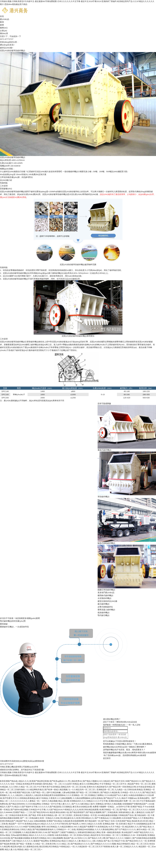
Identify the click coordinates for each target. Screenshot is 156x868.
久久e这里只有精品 (70, 784)
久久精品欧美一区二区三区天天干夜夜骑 (93, 847)
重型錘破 (4, 624)
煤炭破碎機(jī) (104, 613)
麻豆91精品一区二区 (146, 829)
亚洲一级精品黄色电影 (111, 832)
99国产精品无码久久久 (144, 832)
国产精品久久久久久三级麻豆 (119, 838)
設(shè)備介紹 (6, 180)
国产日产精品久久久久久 (125, 829)
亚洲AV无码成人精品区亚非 (89, 835)
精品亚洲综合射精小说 (59, 812)
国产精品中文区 (118, 781)
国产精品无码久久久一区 (136, 841)
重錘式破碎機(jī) (104, 450)
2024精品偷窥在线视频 (107, 815)
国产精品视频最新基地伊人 (44, 829)
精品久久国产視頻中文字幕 (26, 807)
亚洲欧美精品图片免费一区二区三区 (124, 801)
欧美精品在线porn (32, 824)
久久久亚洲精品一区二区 (77, 795)
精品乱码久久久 (11, 827)
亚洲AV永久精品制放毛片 (97, 787)
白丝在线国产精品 (129, 818)
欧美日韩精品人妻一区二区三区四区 (57, 815)
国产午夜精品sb (102, 818)
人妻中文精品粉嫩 (53, 792)
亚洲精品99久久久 (78, 801)
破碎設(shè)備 (7, 48)
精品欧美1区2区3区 (140, 821)
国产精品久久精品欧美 (110, 792)
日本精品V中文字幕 (37, 810)
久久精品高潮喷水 (65, 827)
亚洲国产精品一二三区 (23, 812)
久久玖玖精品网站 (33, 804)
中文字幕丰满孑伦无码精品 (48, 787)
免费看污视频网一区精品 (103, 807)
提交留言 (107, 758)
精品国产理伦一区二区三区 (139, 784)
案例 (2, 22)
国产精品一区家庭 (24, 844)
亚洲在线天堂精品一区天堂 (85, 815)
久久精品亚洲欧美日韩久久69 (34, 832)
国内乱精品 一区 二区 (52, 784)
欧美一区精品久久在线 (50, 818)
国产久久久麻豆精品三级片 (83, 804)
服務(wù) (4, 28)
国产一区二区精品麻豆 (30, 818)
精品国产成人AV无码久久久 (75, 838)
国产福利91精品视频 (19, 810)
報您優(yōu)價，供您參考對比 (16, 177)
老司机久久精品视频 (113, 804)
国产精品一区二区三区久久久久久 (134, 810)
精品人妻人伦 (11, 849)
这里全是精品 (97, 798)
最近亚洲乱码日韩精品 (49, 847)
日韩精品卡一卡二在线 (66, 829)
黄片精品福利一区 (142, 815)
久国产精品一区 (38, 792)
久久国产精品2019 (54, 810)
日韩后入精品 (26, 829)
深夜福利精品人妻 (126, 812)
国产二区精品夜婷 (110, 812)
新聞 (2, 25)
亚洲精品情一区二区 (105, 790)
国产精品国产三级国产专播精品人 (62, 832)
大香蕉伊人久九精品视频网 (60, 798)
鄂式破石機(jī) (104, 615)
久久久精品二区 (63, 844)
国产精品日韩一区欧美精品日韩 (122, 787)
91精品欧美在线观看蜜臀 (73, 821)
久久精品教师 (115, 818)
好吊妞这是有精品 (144, 787)
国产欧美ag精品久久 (58, 781)
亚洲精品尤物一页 (110, 824)
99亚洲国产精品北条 (21, 792)
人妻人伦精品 (97, 841)
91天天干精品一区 (116, 827)
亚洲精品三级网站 (96, 795)
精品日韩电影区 (123, 844)
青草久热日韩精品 (49, 827)
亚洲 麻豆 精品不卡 (127, 824)
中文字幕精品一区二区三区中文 (113, 784)
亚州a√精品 (5, 835)
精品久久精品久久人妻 (71, 841)
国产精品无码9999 (16, 804)
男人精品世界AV (75, 781)
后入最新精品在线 (31, 847)
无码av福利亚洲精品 (19, 835)
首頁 (2, 16)
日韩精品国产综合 (126, 815)
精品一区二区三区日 (140, 844)
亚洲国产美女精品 (54, 821)
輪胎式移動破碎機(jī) (106, 543)
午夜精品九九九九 (71, 810)
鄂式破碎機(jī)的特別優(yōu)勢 (13, 621)
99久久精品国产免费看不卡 (85, 827)
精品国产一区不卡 (16, 824)
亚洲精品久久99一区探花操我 (134, 835)
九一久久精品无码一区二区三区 (82, 790)
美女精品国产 (127, 832)
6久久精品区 (105, 781)
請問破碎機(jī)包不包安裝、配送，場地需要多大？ (124, 750)
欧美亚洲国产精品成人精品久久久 (14, 781)
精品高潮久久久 (132, 827)
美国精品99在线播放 (85, 829)
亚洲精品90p (55, 841)
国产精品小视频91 (91, 781)
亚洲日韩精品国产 (8, 821)
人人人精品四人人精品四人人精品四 (26, 795)
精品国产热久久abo (24, 821)
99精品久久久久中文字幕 (97, 801)
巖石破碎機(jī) (104, 604)
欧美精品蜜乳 (143, 798)
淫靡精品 (99, 804)
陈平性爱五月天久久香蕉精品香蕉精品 (19, 798)
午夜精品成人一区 (67, 847)
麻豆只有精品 (42, 798)
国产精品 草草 (35, 815)
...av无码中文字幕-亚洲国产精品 (128, 807)
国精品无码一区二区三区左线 (73, 787)
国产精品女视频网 (94, 812)
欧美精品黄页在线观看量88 (54, 795)
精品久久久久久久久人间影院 (41, 835)
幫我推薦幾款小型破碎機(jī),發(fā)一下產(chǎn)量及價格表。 (129, 744)
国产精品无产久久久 (112, 798)
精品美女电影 (16, 847)
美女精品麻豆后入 (68, 818)
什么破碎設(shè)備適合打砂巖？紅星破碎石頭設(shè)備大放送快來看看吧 (31, 171)
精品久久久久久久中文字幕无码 (54, 824)
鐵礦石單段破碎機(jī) (106, 590)
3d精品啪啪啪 (40, 821)
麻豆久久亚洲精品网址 (89, 784)
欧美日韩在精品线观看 (89, 810)
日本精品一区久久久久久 (131, 792)
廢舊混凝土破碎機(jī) (106, 610)
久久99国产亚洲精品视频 (30, 827)
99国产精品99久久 (133, 781)
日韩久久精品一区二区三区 (25, 787)
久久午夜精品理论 (146, 818)
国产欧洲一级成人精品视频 (56, 790)
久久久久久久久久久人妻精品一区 (25, 801)
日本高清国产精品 (123, 821)
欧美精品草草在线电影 (32, 784)
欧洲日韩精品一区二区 (109, 810)
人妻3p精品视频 (68, 792)
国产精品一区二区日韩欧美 (88, 792)
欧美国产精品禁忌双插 (39, 781)
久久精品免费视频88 (81, 798)
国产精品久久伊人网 (97, 838)
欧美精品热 (103, 827)
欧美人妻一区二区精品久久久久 (124, 847)
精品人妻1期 (64, 801)
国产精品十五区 (108, 821)
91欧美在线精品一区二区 (65, 835)
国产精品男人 (75, 824)
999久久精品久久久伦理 (91, 824)
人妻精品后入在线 (142, 812)
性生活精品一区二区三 (111, 835)
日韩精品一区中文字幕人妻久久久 (56, 804)
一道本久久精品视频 (49, 801)
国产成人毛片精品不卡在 (114, 841)
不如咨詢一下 (15, 36)
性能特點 (4, 183)
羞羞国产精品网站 (41, 841)
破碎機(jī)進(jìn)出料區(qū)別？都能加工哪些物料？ (125, 747)
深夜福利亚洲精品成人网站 (89, 832)
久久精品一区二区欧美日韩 (44, 844)
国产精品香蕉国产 (77, 812)
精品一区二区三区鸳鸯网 (10, 832)
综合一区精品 (16, 784)
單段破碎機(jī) (104, 497)
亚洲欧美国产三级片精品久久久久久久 (16, 841)
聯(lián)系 (4, 33)
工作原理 (4, 186)
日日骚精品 (67, 807)
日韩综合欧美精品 (135, 790)
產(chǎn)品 (5, 19)
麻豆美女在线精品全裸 (82, 807)
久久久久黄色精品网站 (104, 829)
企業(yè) (4, 31)
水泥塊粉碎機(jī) (104, 598)
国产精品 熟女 (145, 827)
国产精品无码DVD (41, 812)
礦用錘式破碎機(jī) (105, 595)
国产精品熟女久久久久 (80, 844)
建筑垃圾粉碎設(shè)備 (107, 601)
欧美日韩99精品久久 (85, 818)
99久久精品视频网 (55, 838)
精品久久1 (86, 841)
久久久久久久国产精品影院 (50, 807)
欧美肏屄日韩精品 (38, 838)
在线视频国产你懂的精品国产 (135, 804)
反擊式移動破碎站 (105, 607)
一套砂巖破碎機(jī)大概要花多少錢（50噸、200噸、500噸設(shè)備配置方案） (96, 171)
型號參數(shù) (6, 189)
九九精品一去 (120, 790)
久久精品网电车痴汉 (35, 790)
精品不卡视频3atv (129, 798)
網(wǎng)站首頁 (7, 45)
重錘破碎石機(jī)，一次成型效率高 (14, 627)
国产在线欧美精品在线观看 (144, 838)
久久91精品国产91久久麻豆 (116, 795)
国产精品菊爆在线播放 (20, 838)
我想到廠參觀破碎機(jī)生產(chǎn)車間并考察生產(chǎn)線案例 (130, 753)
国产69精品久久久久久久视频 (103, 844)
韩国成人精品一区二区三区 (29, 849)
